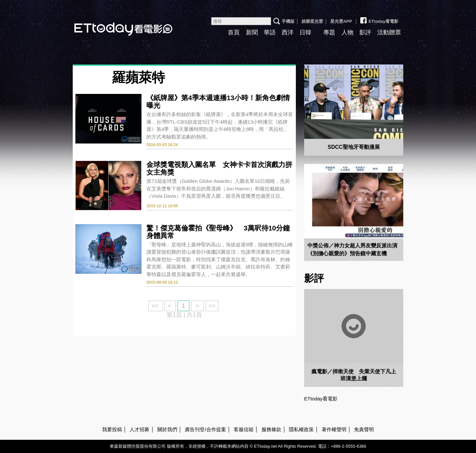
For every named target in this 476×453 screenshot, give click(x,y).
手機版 (288, 21)
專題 (329, 32)
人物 (347, 32)
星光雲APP (341, 21)
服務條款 (271, 429)
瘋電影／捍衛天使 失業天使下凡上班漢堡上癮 (354, 375)
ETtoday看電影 (114, 24)
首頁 (234, 32)
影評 (365, 32)
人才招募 (139, 429)
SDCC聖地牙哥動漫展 (354, 147)
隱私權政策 (301, 429)
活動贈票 (389, 32)
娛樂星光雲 (312, 21)
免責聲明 (364, 429)
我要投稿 (112, 429)
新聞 (252, 32)
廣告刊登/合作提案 (205, 429)
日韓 (305, 32)
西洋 (288, 32)
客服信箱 (244, 429)
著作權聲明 (334, 429)
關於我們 (167, 429)
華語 (270, 32)
